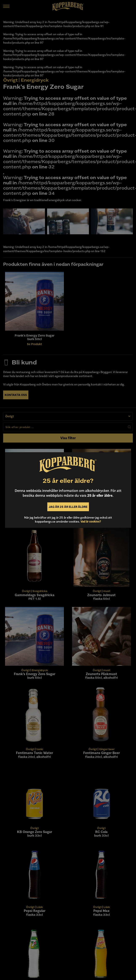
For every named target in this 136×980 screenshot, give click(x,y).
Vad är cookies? (91, 521)
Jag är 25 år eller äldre (68, 507)
